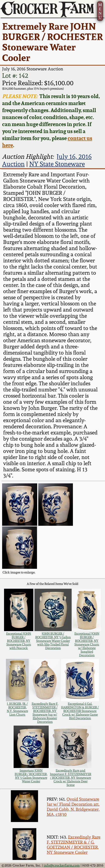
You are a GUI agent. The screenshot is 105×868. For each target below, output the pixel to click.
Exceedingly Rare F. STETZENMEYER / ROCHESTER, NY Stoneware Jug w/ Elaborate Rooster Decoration (45, 713)
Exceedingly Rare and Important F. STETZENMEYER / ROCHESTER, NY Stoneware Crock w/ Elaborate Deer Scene (71, 778)
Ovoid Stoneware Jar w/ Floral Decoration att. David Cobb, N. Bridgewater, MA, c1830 (73, 807)
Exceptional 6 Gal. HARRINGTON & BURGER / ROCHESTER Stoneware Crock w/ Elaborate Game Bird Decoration (80, 711)
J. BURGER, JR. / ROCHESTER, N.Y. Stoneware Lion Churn (17, 709)
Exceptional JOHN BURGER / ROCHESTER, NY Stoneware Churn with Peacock (19, 641)
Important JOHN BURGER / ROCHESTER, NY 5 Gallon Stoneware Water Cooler (31, 776)
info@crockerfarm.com (62, 865)
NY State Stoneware (57, 164)
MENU (100, 11)
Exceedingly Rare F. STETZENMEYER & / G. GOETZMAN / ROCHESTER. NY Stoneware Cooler (74, 845)
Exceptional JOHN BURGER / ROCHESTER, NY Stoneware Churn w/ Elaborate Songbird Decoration (87, 644)
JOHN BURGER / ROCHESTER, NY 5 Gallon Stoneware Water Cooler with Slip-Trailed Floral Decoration (53, 641)
